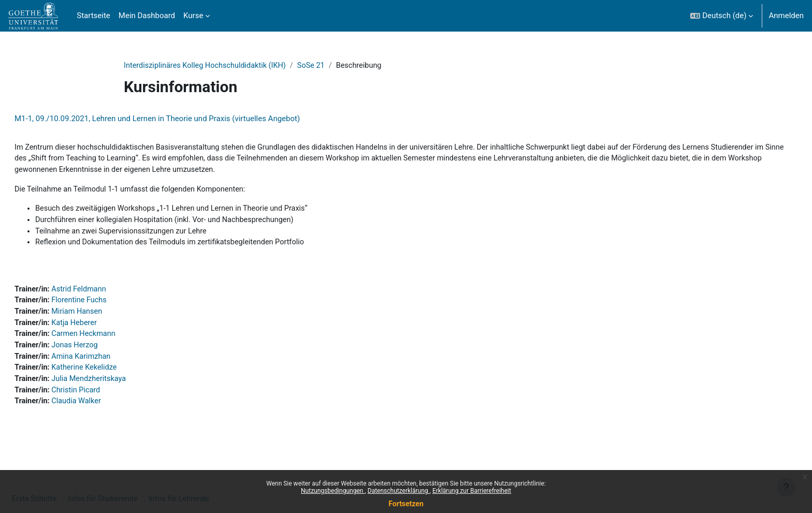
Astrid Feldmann (106, 294)
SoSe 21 (318, 66)
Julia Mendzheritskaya (116, 387)
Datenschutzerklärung (399, 491)
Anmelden (786, 16)
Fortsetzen (406, 504)
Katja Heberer (101, 329)
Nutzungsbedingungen (333, 491)
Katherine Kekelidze (112, 375)
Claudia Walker (103, 410)
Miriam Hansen (104, 317)
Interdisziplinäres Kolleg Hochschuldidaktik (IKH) (208, 66)
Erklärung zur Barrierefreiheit (472, 491)
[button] (722, 16)
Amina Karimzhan (108, 363)
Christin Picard (103, 399)
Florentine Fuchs (106, 305)
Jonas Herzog (102, 352)
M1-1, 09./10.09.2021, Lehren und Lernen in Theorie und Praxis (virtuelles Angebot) (182, 119)
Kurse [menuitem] (193, 16)
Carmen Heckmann (111, 340)
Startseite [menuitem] (93, 16)
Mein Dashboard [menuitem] (147, 16)
